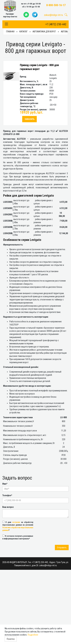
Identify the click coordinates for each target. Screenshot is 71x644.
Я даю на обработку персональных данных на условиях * (18, 526)
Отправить (62, 547)
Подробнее (33, 635)
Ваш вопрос (8, 507)
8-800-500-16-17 (56, 5)
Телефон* (7, 495)
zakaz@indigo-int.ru (53, 15)
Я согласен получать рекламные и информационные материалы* (18, 537)
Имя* (5, 484)
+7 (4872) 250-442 (56, 24)
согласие (16, 522)
